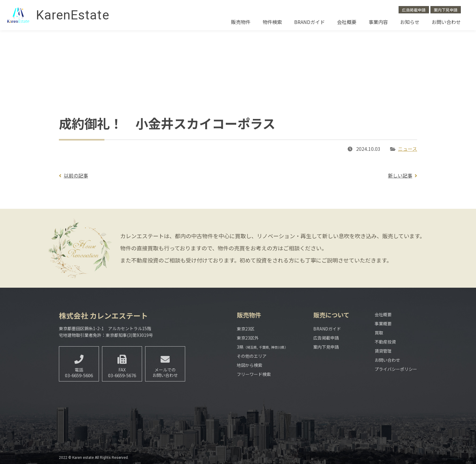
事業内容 (378, 22)
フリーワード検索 (254, 374)
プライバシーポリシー (396, 369)
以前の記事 (76, 175)
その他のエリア (252, 356)
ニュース (408, 149)
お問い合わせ (446, 22)
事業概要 (383, 323)
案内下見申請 (446, 10)
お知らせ (410, 22)
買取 (379, 333)
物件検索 (272, 22)
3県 (262, 347)
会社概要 (347, 22)
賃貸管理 (383, 351)
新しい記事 (400, 175)
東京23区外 (248, 338)
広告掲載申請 (414, 10)
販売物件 (241, 22)
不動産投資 (385, 342)
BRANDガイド (309, 22)
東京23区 (246, 329)
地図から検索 (250, 365)
